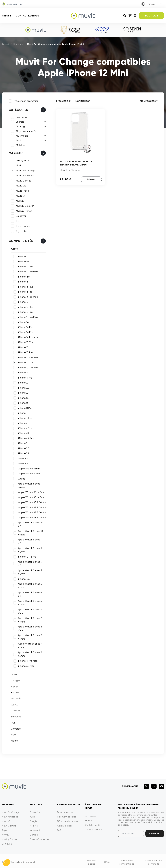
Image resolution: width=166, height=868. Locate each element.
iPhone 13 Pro (25, 352)
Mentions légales (91, 860)
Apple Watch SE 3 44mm (31, 517)
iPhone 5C (23, 448)
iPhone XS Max (26, 665)
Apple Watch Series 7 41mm (29, 611)
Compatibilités (20, 240)
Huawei (15, 692)
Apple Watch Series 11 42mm (30, 541)
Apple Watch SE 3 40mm (31, 512)
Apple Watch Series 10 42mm (30, 524)
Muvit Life (21, 185)
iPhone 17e (23, 578)
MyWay (19, 200)
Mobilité (20, 145)
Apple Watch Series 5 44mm (29, 585)
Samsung (16, 716)
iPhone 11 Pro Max (27, 660)
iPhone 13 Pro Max (28, 357)
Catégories (18, 109)
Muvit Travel (22, 190)
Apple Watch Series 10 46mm (30, 532)
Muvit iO (20, 195)
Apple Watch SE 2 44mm (31, 507)
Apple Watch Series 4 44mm (29, 563)
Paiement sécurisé (67, 815)
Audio (18, 140)
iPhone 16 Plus (25, 286)
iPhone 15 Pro (25, 311)
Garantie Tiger (65, 824)
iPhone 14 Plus (25, 327)
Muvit (18, 165)
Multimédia (35, 828)
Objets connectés (26, 131)
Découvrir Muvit (13, 4)
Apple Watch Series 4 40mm (29, 549)
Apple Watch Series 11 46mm (30, 485)
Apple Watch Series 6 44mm (29, 602)
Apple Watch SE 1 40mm (31, 492)
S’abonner (155, 831)
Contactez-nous (27, 16)
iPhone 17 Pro (25, 266)
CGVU (107, 860)
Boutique (18, 44)
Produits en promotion (25, 100)
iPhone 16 (23, 281)
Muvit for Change (11, 810)
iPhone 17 (23, 256)
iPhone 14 (23, 321)
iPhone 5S (23, 453)
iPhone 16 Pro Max (27, 296)
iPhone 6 (22, 423)
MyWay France (23, 210)
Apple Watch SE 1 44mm (31, 497)
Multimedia (21, 135)
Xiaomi (14, 740)
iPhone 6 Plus (25, 428)
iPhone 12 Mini (25, 362)
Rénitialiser (83, 101)
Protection (21, 117)
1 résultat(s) (63, 101)
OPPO (14, 704)
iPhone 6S (23, 433)
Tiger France (22, 225)
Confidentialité (93, 823)
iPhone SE (23, 397)
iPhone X (22, 382)
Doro (13, 674)
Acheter (91, 179)
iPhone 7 (22, 412)
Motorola (16, 698)
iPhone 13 (23, 347)
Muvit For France (24, 175)
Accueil (6, 44)
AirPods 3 (23, 458)
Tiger (18, 220)
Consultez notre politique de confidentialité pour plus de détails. (141, 820)
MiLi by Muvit (22, 160)
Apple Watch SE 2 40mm (31, 502)
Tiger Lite (21, 231)
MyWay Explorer (24, 205)
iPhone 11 (22, 372)
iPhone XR (23, 392)
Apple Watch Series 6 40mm (29, 594)
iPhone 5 (22, 443)
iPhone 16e (23, 276)
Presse (6, 16)
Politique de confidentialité (127, 860)
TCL (13, 722)
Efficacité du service (67, 819)
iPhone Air (23, 261)
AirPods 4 (23, 463)
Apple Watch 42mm (29, 473)
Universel (15, 728)
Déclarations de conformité (154, 860)
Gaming (20, 126)
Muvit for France (10, 815)
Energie (20, 121)
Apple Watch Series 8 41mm (29, 628)
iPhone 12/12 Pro (27, 556)
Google (15, 680)
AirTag (21, 478)
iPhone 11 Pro (25, 377)
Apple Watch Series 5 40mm (29, 572)
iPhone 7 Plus (25, 418)
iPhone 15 (23, 301)
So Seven (21, 215)
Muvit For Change (25, 170)
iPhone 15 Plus (25, 306)
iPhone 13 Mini (25, 342)
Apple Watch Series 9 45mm (29, 653)
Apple (14, 248)
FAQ (59, 828)
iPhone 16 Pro (25, 291)
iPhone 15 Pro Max (27, 317)
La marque (90, 814)
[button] (7, 863)
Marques (15, 152)
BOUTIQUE (151, 16)
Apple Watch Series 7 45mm (29, 619)
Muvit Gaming (23, 180)
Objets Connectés (39, 837)
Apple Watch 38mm (29, 468)
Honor (14, 686)
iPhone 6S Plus (25, 438)
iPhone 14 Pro (25, 332)
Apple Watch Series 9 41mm (29, 645)
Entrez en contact (66, 810)
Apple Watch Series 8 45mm (29, 636)
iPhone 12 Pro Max (28, 367)
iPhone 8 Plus (25, 407)
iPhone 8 (22, 402)
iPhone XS (23, 387)
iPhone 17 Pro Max (27, 271)
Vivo (13, 734)
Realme (15, 710)
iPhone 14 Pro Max (28, 337)
